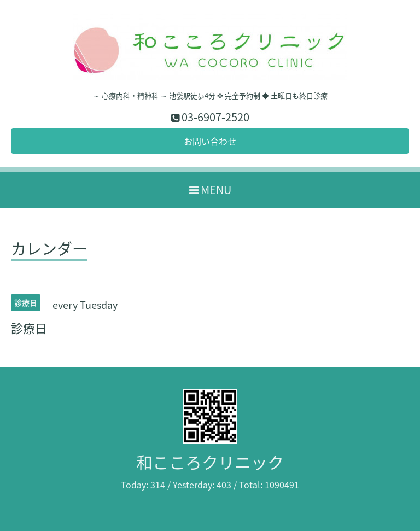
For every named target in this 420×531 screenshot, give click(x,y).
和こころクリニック (210, 462)
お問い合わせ (210, 141)
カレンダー (49, 250)
